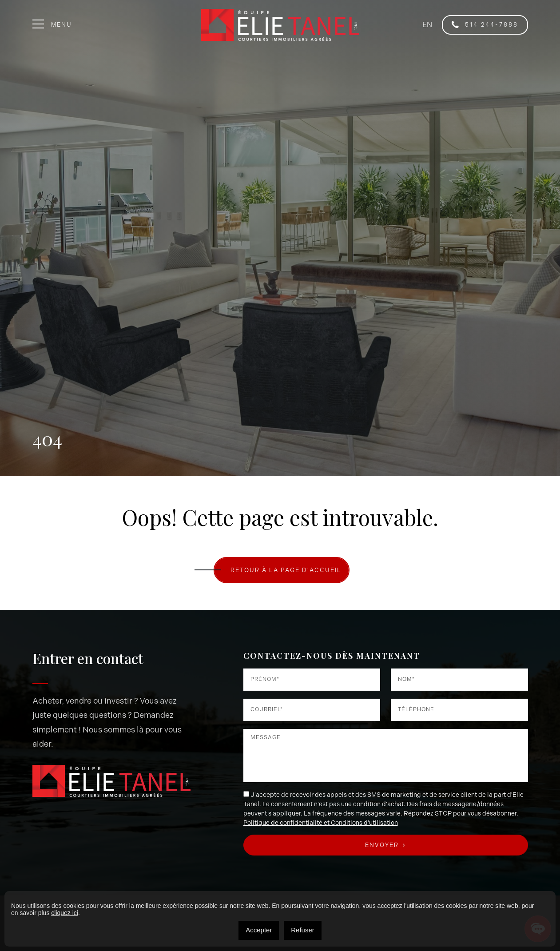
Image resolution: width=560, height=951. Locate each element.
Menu (52, 25)
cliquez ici (65, 913)
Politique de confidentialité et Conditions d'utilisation (321, 823)
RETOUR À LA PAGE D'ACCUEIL (286, 570)
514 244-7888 (485, 25)
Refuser (303, 930)
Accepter (259, 930)
